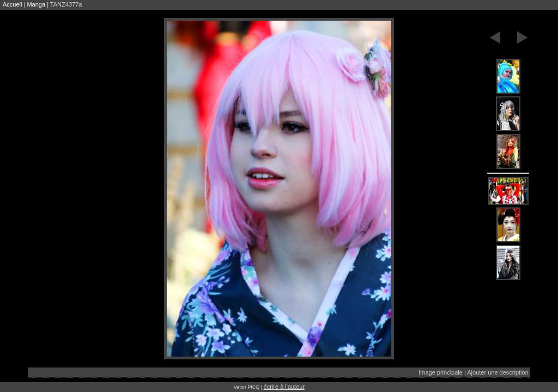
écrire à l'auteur (284, 387)
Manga (36, 4)
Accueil (12, 4)
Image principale (441, 372)
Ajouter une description (498, 372)
